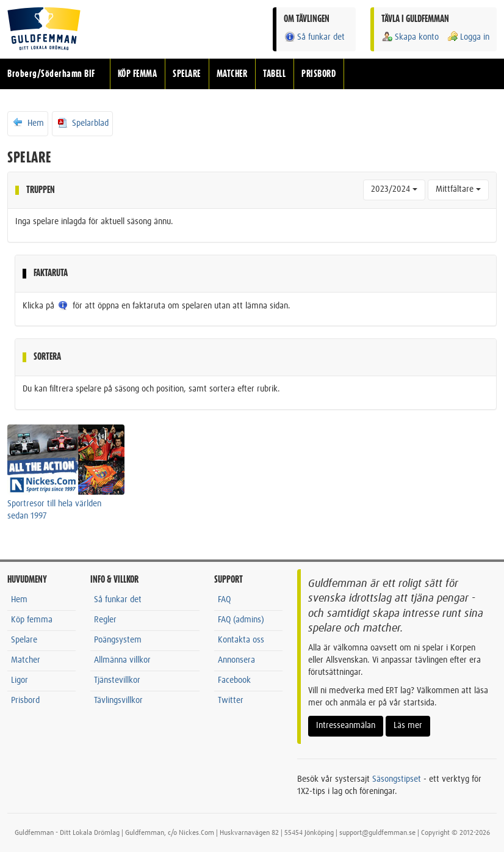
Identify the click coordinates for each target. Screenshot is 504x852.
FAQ (224, 600)
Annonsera (236, 660)
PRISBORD (319, 74)
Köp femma (32, 620)
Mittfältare (458, 189)
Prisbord (25, 701)
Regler (105, 620)
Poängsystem (118, 640)
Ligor (20, 680)
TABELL (274, 74)
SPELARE (187, 74)
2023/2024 (394, 189)
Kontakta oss (241, 640)
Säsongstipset (397, 779)
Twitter (231, 701)
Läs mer (408, 726)
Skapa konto (410, 37)
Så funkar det (314, 37)
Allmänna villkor (122, 660)
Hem (28, 123)
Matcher (26, 660)
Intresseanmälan (346, 726)
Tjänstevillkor (117, 680)
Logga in (468, 37)
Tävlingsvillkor (118, 701)
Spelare (24, 640)
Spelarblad (82, 123)
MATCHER (232, 74)
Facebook (234, 680)
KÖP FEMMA (138, 74)
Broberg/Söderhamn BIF (51, 74)
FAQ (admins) (241, 620)
